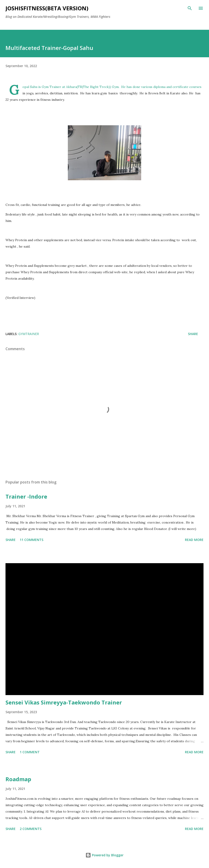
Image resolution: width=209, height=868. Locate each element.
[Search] (190, 8)
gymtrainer (29, 334)
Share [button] (193, 334)
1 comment (30, 752)
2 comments (31, 829)
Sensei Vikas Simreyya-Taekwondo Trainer (64, 702)
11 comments (32, 540)
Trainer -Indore (26, 496)
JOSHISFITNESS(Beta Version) (47, 8)
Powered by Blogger (104, 855)
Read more (194, 540)
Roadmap (18, 779)
